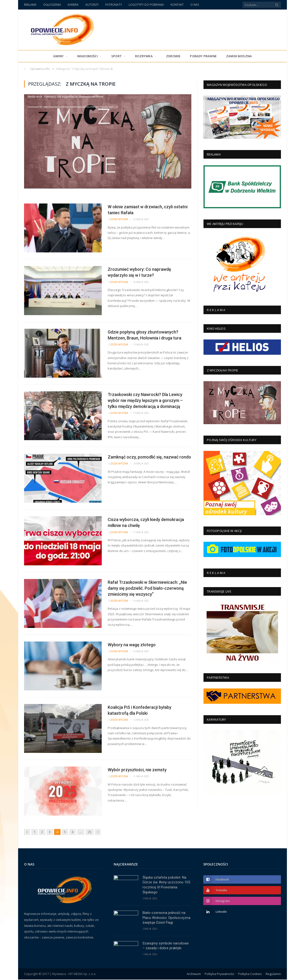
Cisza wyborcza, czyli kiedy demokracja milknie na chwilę (146, 522)
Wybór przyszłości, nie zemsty (137, 770)
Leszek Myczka (119, 219)
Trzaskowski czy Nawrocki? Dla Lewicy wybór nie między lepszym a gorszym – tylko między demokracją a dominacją (145, 400)
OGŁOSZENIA (52, 5)
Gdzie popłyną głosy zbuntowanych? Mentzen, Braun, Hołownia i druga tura (145, 335)
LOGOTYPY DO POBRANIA (146, 5)
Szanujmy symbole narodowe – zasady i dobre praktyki (166, 946)
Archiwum (194, 974)
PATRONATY (114, 5)
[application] (108, 141)
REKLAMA (30, 5)
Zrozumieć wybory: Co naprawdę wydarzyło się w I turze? (139, 272)
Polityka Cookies (250, 974)
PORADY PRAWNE (203, 56)
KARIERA (73, 5)
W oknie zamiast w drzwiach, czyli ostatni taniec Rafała (148, 210)
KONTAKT (177, 5)
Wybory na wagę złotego (132, 645)
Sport (117, 56)
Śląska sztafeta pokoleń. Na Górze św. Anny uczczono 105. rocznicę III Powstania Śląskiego (167, 885)
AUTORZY (92, 5)
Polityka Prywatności (219, 974)
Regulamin (273, 974)
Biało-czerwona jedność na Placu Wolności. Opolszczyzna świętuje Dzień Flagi (166, 918)
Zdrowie (173, 56)
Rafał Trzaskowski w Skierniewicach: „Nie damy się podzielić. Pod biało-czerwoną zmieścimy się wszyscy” (147, 588)
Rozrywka (144, 56)
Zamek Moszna (239, 56)
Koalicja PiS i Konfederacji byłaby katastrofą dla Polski (140, 710)
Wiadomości (88, 56)
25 (90, 832)
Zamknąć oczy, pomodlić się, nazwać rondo (149, 457)
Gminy (58, 56)
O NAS (195, 5)
